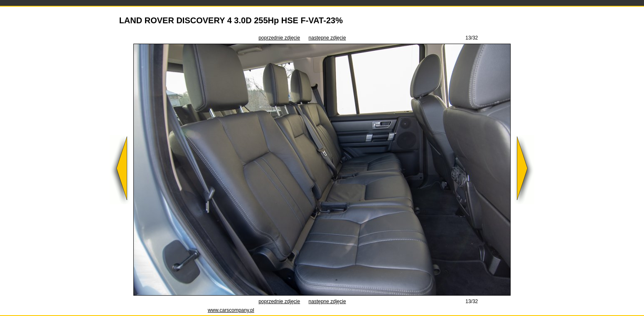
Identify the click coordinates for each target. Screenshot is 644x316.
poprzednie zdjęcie (279, 38)
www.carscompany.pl (231, 310)
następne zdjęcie (327, 38)
